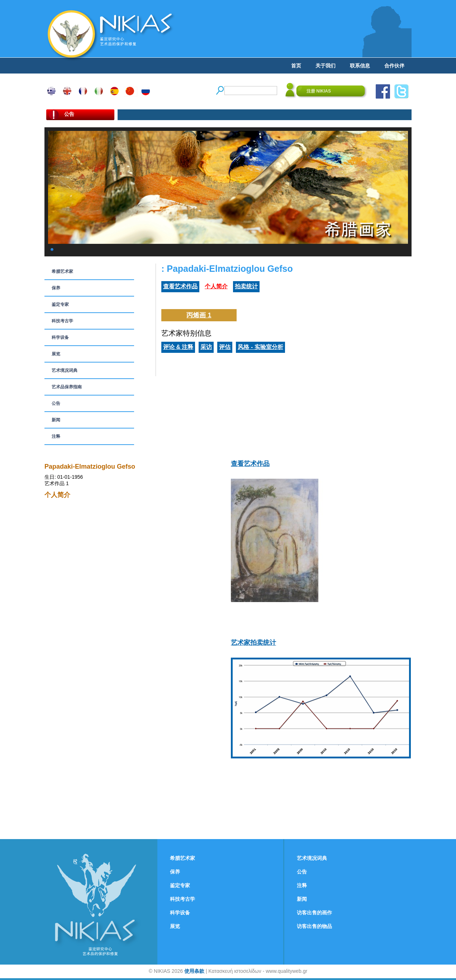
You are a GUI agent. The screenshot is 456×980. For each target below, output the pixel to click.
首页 (296, 66)
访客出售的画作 (314, 913)
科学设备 (60, 337)
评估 (225, 347)
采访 (206, 347)
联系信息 (360, 66)
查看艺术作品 (180, 286)
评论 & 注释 (178, 347)
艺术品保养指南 (67, 387)
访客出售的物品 (314, 926)
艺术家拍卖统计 (253, 643)
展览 (56, 354)
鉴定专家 (60, 304)
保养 (56, 288)
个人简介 (216, 286)
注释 (56, 436)
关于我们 (326, 66)
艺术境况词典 (65, 370)
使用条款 (194, 971)
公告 (56, 403)
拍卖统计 (246, 286)
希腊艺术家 (62, 271)
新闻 (56, 420)
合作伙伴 (394, 66)
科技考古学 (62, 321)
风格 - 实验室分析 (260, 347)
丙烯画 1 (199, 315)
